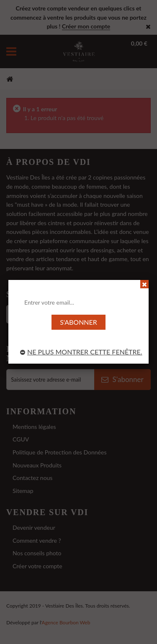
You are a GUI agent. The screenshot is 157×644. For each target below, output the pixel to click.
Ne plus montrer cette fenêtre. (81, 352)
